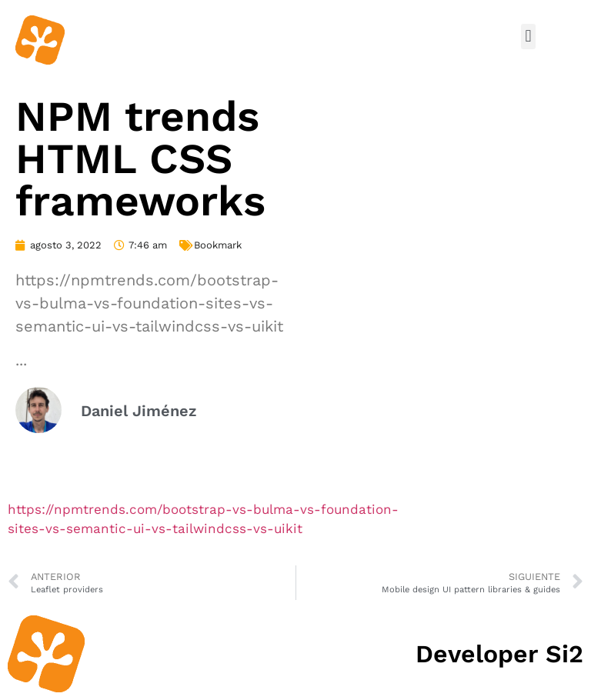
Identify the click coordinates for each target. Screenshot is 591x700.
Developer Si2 (499, 654)
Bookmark (218, 245)
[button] (528, 37)
